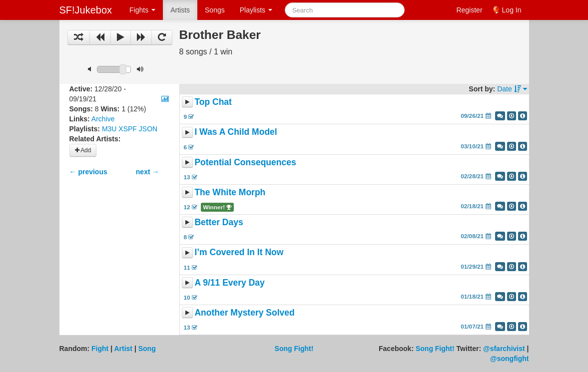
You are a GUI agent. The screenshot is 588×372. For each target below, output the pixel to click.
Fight (100, 349)
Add (83, 150)
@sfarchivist (504, 349)
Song (147, 349)
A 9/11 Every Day (229, 283)
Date (512, 89)
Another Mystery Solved (244, 313)
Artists (180, 10)
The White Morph (230, 192)
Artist (123, 349)
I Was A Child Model (236, 132)
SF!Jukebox (86, 10)
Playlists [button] (256, 10)
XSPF (128, 129)
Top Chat (213, 102)
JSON (148, 129)
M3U (109, 129)
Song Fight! (294, 349)
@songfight (509, 359)
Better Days (219, 222)
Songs (215, 10)
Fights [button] (142, 10)
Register (469, 10)
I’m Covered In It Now (239, 253)
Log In (512, 10)
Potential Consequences (245, 162)
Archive (103, 119)
